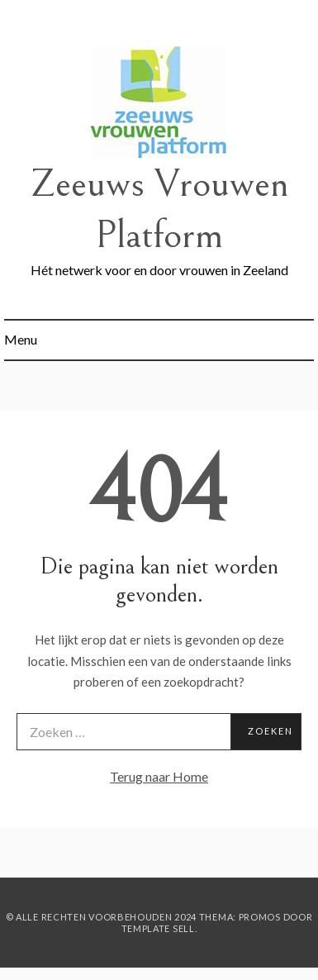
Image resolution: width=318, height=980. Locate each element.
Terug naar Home (159, 776)
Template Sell (158, 928)
